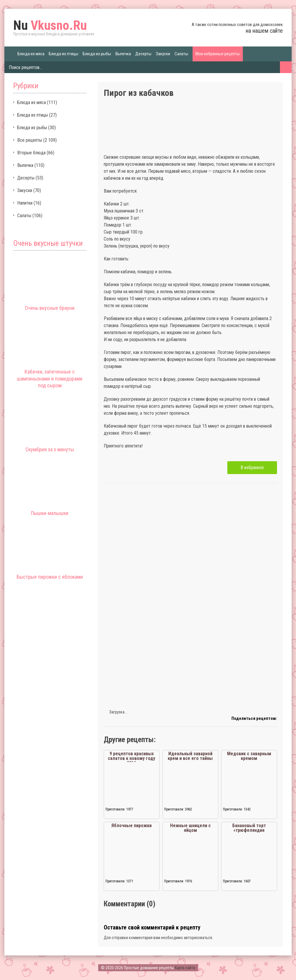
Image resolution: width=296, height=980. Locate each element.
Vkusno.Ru (50, 25)
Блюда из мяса (31, 54)
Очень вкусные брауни (50, 308)
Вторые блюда (31, 153)
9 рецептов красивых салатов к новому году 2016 (131, 758)
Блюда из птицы (64, 54)
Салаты (181, 54)
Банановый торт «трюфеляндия (249, 828)
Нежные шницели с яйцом (190, 828)
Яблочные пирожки (131, 826)
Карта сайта (185, 968)
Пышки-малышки (50, 513)
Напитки (25, 203)
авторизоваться (198, 938)
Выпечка (123, 54)
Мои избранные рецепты (218, 54)
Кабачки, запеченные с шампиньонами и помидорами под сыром (50, 378)
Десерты (143, 54)
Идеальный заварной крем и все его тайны (190, 756)
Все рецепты (30, 140)
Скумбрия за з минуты (50, 449)
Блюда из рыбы (97, 54)
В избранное (252, 467)
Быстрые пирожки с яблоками (50, 577)
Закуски (163, 54)
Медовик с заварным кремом (249, 756)
